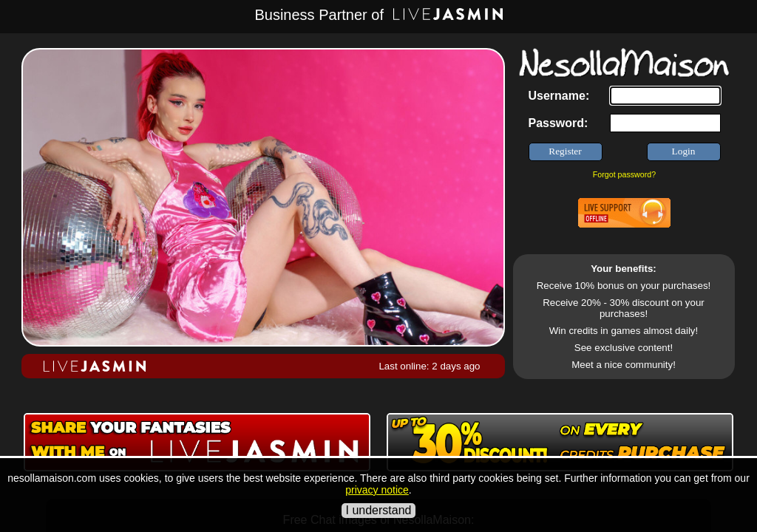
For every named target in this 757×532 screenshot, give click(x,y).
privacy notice (377, 490)
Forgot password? (624, 174)
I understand (379, 510)
